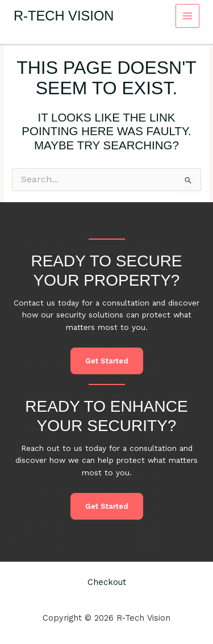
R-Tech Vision (64, 16)
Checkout (107, 582)
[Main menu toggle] (188, 16)
